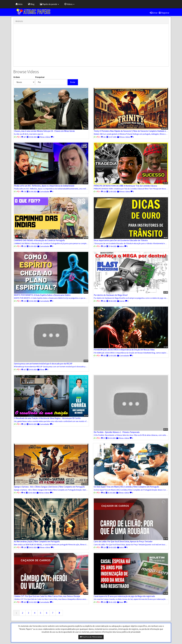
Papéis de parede (49, 4)
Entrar (154, 13)
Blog (31, 4)
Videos (69, 4)
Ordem (17, 77)
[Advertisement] (91, 45)
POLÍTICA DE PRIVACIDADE (91, 637)
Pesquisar (40, 77)
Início (19, 4)
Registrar (164, 13)
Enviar (73, 82)
